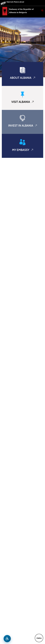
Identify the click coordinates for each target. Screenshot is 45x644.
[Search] (42, 10)
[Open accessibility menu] (7, 639)
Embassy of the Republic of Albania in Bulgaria (21, 11)
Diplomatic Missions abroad (15, 2)
